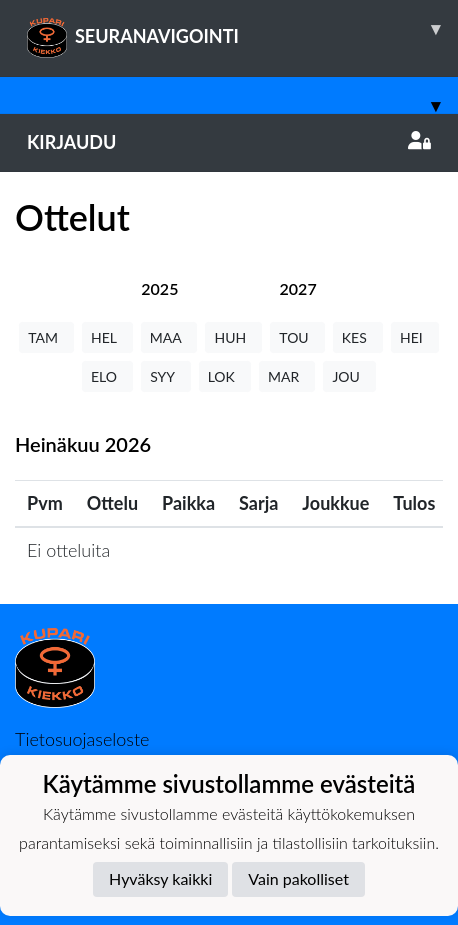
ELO (107, 376)
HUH (233, 337)
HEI (415, 337)
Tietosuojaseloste (82, 739)
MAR (287, 376)
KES (358, 337)
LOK (225, 376)
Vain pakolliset (298, 878)
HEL (107, 337)
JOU (349, 376)
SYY (165, 376)
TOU (297, 337)
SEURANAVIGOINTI (242, 29)
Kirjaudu (229, 142)
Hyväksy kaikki (160, 878)
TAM (46, 337)
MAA (169, 337)
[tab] (159, 288)
